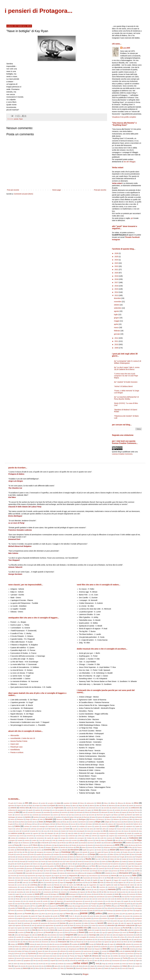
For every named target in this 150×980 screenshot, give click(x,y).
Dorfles (130, 847)
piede (91, 911)
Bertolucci (101, 819)
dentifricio (129, 843)
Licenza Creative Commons (122, 454)
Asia (17, 812)
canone (90, 826)
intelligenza (83, 876)
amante (131, 806)
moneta (46, 894)
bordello (91, 822)
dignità (61, 845)
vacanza (107, 961)
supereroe (78, 951)
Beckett (139, 817)
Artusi (138, 810)
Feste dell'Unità (49, 859)
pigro (126, 911)
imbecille (137, 871)
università (73, 961)
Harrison (34, 871)
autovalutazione (46, 815)
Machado (57, 885)
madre (64, 885)
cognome (35, 833)
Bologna (49, 822)
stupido (33, 951)
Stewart (90, 949)
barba (65, 817)
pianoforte (64, 911)
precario (127, 916)
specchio (44, 947)
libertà (35, 882)
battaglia (107, 817)
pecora (140, 906)
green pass (93, 868)
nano (49, 897)
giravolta (44, 866)
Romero (41, 932)
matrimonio (12, 890)
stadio (17, 949)
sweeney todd (129, 951)
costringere (12, 840)
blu (35, 822)
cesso (45, 831)
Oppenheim (60, 901)
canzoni (112, 826)
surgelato (97, 951)
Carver (68, 829)
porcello (55, 916)
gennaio (117, 334)
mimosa (112, 892)
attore (112, 812)
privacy (81, 918)
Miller (105, 892)
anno (100, 808)
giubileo (52, 866)
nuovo (106, 899)
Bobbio (41, 822)
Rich (138, 928)
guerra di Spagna (135, 868)
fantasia (20, 857)
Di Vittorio (34, 845)
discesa (133, 845)
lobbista (108, 882)
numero (100, 899)
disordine (28, 847)
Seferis (60, 939)
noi (26, 899)
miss (127, 892)
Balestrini (130, 815)
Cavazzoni (120, 829)
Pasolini (61, 906)
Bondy (64, 822)
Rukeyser (117, 932)
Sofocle (99, 944)
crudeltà (60, 840)
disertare (13, 847)
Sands (61, 935)
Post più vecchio (100, 190)
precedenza (136, 916)
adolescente (90, 803)
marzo (117, 327)
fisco (97, 859)
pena (27, 908)
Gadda (124, 861)
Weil (32, 968)
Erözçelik (11, 854)
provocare (93, 921)
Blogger (85, 974)
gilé (11, 866)
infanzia (98, 873)
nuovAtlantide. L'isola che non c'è (23, 738)
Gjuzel (100, 866)
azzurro (84, 815)
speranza (70, 947)
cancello (74, 826)
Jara (24, 878)
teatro (96, 953)
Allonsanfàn (15, 735)
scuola (46, 939)
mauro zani (15, 744)
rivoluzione (137, 930)
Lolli (127, 882)
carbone (18, 829)
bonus (71, 822)
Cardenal (25, 829)
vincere (30, 966)
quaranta (35, 923)
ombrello (31, 901)
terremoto (31, 956)
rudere (98, 932)
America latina (24, 808)
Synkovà (17, 954)
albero (74, 806)
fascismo (54, 857)
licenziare (49, 882)
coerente (28, 833)
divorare (63, 847)
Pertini (12, 911)
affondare (128, 803)
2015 (117, 289)
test (60, 956)
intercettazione (93, 876)
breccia (119, 822)
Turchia (125, 958)
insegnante (48, 876)
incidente (47, 873)
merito (27, 892)
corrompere (81, 838)
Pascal (47, 906)
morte (117, 894)
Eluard (32, 852)
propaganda (138, 918)
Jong (42, 878)
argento (83, 810)
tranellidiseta (15, 750)
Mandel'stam (31, 887)
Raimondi (26, 925)
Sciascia (11, 939)
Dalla (97, 840)
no (22, 899)
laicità (19, 880)
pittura (43, 914)
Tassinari (78, 954)
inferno (114, 873)
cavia (127, 829)
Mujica (140, 894)
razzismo (79, 925)
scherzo (108, 937)
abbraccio (35, 803)
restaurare (94, 928)
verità (109, 964)
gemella (82, 864)
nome (31, 899)
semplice (80, 939)
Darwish (110, 840)
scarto (49, 937)
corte (96, 838)
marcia (82, 887)
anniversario (92, 808)
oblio (126, 899)
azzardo (77, 815)
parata (128, 904)
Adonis (99, 803)
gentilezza (97, 864)
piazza (77, 911)
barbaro (72, 817)
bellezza (35, 819)
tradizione (11, 958)
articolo (125, 810)
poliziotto (110, 914)
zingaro (113, 968)
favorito (85, 857)
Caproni (11, 829)
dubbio (12, 850)
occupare (137, 899)
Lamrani (26, 880)
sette (135, 939)
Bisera (23, 822)
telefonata (115, 954)
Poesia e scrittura (17, 752)
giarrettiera (132, 864)
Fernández (21, 859)
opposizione (79, 901)
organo (119, 901)
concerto (47, 836)
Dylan (29, 850)
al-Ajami (37, 806)
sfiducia (30, 942)
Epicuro (77, 852)
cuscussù (90, 840)
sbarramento (130, 935)
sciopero (18, 939)
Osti (21, 904)
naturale (84, 897)
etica (72, 854)
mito (138, 892)
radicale (110, 923)
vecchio (41, 964)
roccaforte (21, 932)
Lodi (114, 882)
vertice (124, 964)
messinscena (48, 892)
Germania (105, 864)
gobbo (117, 866)
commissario (103, 833)
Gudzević (117, 868)
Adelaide (75, 803)
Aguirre (19, 806)
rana (33, 925)
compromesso (12, 836)
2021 (117, 269)
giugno (117, 318)
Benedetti (49, 819)
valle (10, 964)
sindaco (13, 944)
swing (10, 954)
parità (140, 904)
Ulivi (34, 961)
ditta (42, 847)
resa (58, 928)
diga (55, 845)
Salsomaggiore (25, 935)
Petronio (49, 911)
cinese (89, 831)
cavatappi (111, 829)
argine (89, 810)
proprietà (22, 921)
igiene (107, 871)
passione (86, 906)
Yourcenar (70, 968)
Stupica (26, 951)
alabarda (61, 806)
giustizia (79, 866)
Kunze (123, 878)
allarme (92, 806)
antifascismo (135, 808)
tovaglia (131, 956)
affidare (113, 803)
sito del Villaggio (130, 162)
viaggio (137, 964)
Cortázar (89, 838)
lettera (138, 880)
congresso (112, 836)
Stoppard (97, 949)
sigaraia (107, 942)
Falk (123, 854)
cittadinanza (112, 831)
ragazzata (137, 923)
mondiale (29, 894)
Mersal (34, 892)
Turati (109, 958)
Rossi (55, 932)
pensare (46, 908)
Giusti (72, 866)
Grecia (84, 868)
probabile (88, 918)
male (138, 885)
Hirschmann (86, 871)
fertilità (34, 859)
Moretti (96, 894)
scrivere (33, 939)
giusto (87, 866)
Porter (62, 916)
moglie (17, 894)
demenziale (107, 843)
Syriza (23, 954)
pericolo (112, 908)
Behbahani (20, 819)
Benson (74, 819)
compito (129, 833)
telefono (123, 954)
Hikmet (68, 871)
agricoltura (11, 806)
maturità (40, 890)
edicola (57, 850)
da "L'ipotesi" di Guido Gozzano (126, 382)
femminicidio (113, 857)
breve (132, 822)
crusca (67, 840)
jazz (29, 878)
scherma (101, 937)
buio (41, 824)
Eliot (21, 852)
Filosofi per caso (17, 747)
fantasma (27, 857)
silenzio (119, 942)
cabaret (103, 824)
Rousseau (73, 932)
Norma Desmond (41, 899)
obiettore (119, 899)
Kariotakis (61, 878)
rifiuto (39, 930)
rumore (124, 932)
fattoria (72, 857)
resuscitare (103, 928)
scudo (40, 939)
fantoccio (35, 857)
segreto (67, 939)
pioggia (138, 911)
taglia (55, 954)
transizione (27, 958)
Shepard (79, 942)
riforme (52, 930)
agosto (117, 311)
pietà (96, 911)
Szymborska (32, 954)
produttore (104, 918)
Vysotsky (18, 968)
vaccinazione (116, 961)
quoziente (79, 923)
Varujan (28, 964)
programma (120, 918)
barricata (79, 817)
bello (41, 819)
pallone (80, 904)
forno (10, 861)
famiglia (139, 854)
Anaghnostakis (59, 808)
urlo (91, 961)
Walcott (25, 968)
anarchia (69, 808)
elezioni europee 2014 (127, 850)
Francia (43, 861)
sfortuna (53, 942)
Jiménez (36, 878)
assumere (64, 812)
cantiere (97, 826)
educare (65, 850)
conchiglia (55, 836)
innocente (13, 876)
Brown (138, 822)
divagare (49, 847)
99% (27, 803)
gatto (44, 864)
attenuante (104, 812)
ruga (103, 932)
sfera (19, 942)
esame (18, 854)
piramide (20, 914)
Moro (102, 894)
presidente (43, 918)
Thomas (72, 956)
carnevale (39, 829)
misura (133, 892)
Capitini (137, 826)
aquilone (38, 810)
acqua (59, 803)
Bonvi (76, 822)
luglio (116, 315)
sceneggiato (83, 937)
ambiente (14, 808)
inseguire (57, 876)
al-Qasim (52, 806)
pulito (127, 921)
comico (94, 833)
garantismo (27, 864)
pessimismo (20, 911)
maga (85, 885)
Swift (138, 951)
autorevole (26, 815)
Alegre (81, 806)
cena (138, 829)
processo (96, 918)
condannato (71, 836)
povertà (112, 916)
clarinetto (133, 831)
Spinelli (96, 947)
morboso (89, 894)
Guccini (109, 868)
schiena (122, 937)
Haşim (41, 871)
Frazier (50, 861)
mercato (139, 890)
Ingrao (134, 873)
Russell (131, 932)
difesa (42, 845)
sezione (13, 942)
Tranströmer (37, 958)
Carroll (46, 829)
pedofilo (13, 908)
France (36, 861)
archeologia (46, 810)
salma (16, 935)
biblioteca (116, 819)
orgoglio (126, 901)
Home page (57, 190)
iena (101, 871)
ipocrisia (127, 876)
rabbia (86, 923)
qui (132, 218)
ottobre (117, 305)
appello (31, 810)
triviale (84, 958)
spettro (77, 947)
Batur (120, 817)
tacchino (49, 954)
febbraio (117, 331)
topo (109, 956)
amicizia (42, 808)
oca (131, 899)
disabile (126, 845)
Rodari (28, 932)
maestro (71, 885)
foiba (106, 859)
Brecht (126, 822)
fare (41, 857)
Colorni (63, 833)
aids (25, 806)
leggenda (109, 880)
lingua (62, 882)
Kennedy (95, 878)
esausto (25, 854)
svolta (121, 951)
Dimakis (74, 845)
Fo (101, 859)
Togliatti (86, 956)
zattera (100, 968)
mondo (37, 894)
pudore (115, 921)
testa (66, 956)
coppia (56, 838)
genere (89, 864)
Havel (48, 871)
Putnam (139, 921)
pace (46, 904)
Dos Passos (138, 847)
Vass (34, 964)
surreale (104, 951)
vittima (74, 966)
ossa (16, 904)
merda (12, 892)
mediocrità (88, 890)
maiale (115, 885)
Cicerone (71, 831)
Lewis (24, 882)
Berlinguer (82, 819)
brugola (11, 824)
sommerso (137, 944)
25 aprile (11, 803)
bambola (36, 817)
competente (121, 833)
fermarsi (13, 859)
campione (60, 826)
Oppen (52, 901)
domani (90, 847)
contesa (13, 838)
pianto (71, 911)
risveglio (97, 930)
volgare (92, 966)
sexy (140, 939)
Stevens (82, 949)
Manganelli (58, 887)
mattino (27, 890)
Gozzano (38, 868)
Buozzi (60, 824)
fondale (124, 859)
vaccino (124, 961)
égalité (85, 850)
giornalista (30, 866)
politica (99, 913)
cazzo (133, 829)
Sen (96, 939)
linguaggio (69, 882)
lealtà (89, 880)
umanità (45, 961)
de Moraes (63, 843)
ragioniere (18, 925)
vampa (22, 964)
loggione (121, 882)
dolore (84, 847)
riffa (29, 930)
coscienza (109, 838)
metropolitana (73, 892)
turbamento (117, 958)
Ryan (21, 119)
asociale (30, 812)
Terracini (23, 956)
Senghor (109, 939)
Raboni (92, 923)
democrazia (118, 843)
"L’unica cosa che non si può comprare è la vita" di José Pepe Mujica (126, 376)
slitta (51, 944)
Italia (134, 875)
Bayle (133, 817)
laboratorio (11, 880)
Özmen (40, 904)
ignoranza (114, 871)
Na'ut (43, 897)
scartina (42, 937)
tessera (48, 956)
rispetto (90, 930)
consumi (139, 836)
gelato (57, 864)
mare (89, 887)
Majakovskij (124, 885)
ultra (39, 961)
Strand (125, 949)
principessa (73, 918)
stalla (30, 949)
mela (95, 890)
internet (114, 876)
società (82, 944)
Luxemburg (34, 885)
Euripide (80, 854)
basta (93, 817)
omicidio (45, 901)
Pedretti (20, 908)
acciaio (43, 803)
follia (118, 859)
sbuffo (138, 935)
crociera (47, 840)
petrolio (42, 911)
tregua (59, 958)
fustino (104, 861)
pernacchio (129, 908)
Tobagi (79, 956)
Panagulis (94, 904)
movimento (132, 894)
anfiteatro (83, 808)
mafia (78, 885)
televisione (130, 954)
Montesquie (72, 894)
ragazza (129, 923)
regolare (20, 928)
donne (122, 847)
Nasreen (69, 897)
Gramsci (62, 868)
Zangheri (85, 968)
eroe (132, 852)
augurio (124, 812)
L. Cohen (131, 878)
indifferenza (81, 873)
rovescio (91, 932)
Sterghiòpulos (73, 949)
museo (25, 897)
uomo (80, 961)
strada (112, 949)
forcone (131, 859)
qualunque (27, 923)
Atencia (87, 812)
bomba (58, 822)
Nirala (17, 899)
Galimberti (139, 861)
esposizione (47, 854)
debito (70, 843)
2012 (117, 338)
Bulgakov (47, 824)
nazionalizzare (101, 897)
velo (47, 964)
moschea (124, 894)
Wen (43, 968)
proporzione (14, 921)
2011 (117, 341)
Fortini (16, 861)
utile (101, 961)
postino (85, 916)
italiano (10, 878)
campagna (42, 826)
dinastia (98, 845)
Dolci (78, 847)
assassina (38, 812)
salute (39, 935)
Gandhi (19, 864)
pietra (102, 911)
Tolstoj (103, 956)
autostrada (35, 815)
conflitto (87, 836)
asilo (24, 812)
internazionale (104, 876)
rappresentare (49, 925)
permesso (120, 908)
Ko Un (102, 878)
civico (120, 831)
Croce (41, 840)
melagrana (102, 890)
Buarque (29, 824)
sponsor (112, 947)
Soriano (17, 947)
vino (42, 966)
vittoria (81, 966)
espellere (39, 854)
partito (40, 906)
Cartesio (53, 829)
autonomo (18, 815)
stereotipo (63, 949)
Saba (10, 935)
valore (15, 964)
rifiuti (34, 930)
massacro (120, 887)
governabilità (20, 868)
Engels (57, 852)
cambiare (27, 826)
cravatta (20, 840)
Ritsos (122, 930)
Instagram (116, 240)
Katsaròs (70, 878)
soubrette (24, 947)
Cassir (85, 829)
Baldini (122, 815)
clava (140, 831)
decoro (92, 843)
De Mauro (54, 843)
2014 (117, 292)
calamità (128, 824)
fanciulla (13, 857)
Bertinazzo (93, 819)
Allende (104, 806)
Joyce (48, 878)
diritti (117, 845)
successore (54, 951)
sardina (102, 935)
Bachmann (100, 815)
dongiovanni (107, 847)
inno (140, 873)
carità (32, 829)
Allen (98, 806)
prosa (38, 921)
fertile (28, 859)
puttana (13, 923)
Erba (112, 852)
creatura (27, 840)
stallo (36, 949)
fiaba (59, 859)
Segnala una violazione (123, 435)
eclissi (35, 850)
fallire (128, 854)
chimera (56, 831)
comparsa (112, 833)
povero (104, 916)
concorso (63, 836)
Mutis (38, 897)
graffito (55, 868)
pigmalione (119, 911)
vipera (56, 966)
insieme (64, 876)
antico (127, 808)
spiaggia (89, 947)
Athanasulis (95, 812)
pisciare (37, 914)
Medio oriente (76, 889)
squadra (137, 947)
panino (116, 904)
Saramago (93, 935)
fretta (56, 861)
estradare (56, 854)
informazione (124, 873)
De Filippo (138, 840)
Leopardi (124, 880)
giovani (37, 866)
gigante (140, 864)
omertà (38, 901)
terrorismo (40, 956)
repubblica (51, 928)
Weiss (37, 968)
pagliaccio (67, 904)
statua (51, 949)
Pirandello (28, 914)
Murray (18, 897)
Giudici (59, 866)
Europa (92, 854)
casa (74, 829)
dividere (56, 847)
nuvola (112, 899)
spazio (37, 947)
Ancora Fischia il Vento (19, 741)
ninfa (12, 899)
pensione (63, 908)
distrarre (36, 847)
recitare (93, 925)
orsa (132, 901)
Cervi (40, 831)
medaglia (66, 890)
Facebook (136, 237)
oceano (11, 901)
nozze (88, 899)
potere (98, 916)
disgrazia (21, 847)
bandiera (58, 817)
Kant (54, 878)
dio (103, 845)
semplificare (89, 939)
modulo (11, 894)
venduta (69, 964)
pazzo (129, 906)
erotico (138, 852)
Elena (106, 850)
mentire (124, 890)
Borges (98, 822)
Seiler (74, 939)
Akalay (31, 806)
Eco (40, 850)
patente (101, 906)
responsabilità (66, 928)
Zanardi (78, 968)
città (104, 831)
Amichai (34, 808)
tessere (55, 956)
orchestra (100, 901)
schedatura (92, 937)
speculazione (53, 947)
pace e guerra (55, 904)
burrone (73, 824)
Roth (67, 932)
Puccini (109, 921)
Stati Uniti (43, 949)
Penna (33, 908)
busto (84, 824)
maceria (49, 885)
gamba (12, 864)
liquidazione (79, 882)
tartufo (71, 954)
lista (86, 882)
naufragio (91, 897)
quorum (71, 923)
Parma (13, 906)
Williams (55, 968)
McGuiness (57, 890)
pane (101, 904)
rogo (35, 932)
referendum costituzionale (126, 925)
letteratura (11, 882)
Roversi (82, 932)
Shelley (72, 942)
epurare (92, 852)
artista (132, 810)
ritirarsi (104, 930)
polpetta (130, 914)
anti (121, 808)
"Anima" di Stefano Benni (123, 386)
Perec (106, 908)
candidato (82, 826)
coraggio (63, 838)
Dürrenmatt (21, 850)
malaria (132, 885)
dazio (122, 840)
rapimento (40, 925)
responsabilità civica (80, 928)
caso (79, 829)
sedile (53, 939)
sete (130, 939)
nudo (93, 899)
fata (60, 857)
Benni (67, 819)
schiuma (130, 937)
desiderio (137, 843)
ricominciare (12, 930)
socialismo (66, 944)
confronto (94, 836)
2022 (117, 266)
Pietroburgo (110, 911)
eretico (118, 852)
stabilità (11, 949)
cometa (88, 833)
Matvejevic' (48, 890)
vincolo (37, 966)
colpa (69, 833)
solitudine (128, 944)
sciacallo (137, 937)
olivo (25, 901)
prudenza (101, 921)
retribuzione (117, 928)
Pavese (122, 906)
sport (118, 947)
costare (124, 838)
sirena (45, 944)
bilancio (137, 819)
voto (131, 966)
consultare (131, 836)
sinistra (21, 944)
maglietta (108, 885)
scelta (75, 937)
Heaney (54, 871)
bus (79, 824)
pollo (124, 914)
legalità (95, 880)
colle (57, 833)
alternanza (112, 806)
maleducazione (13, 887)
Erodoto (125, 852)
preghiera (20, 918)
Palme (87, 904)
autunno (56, 815)
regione (13, 928)
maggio (117, 321)
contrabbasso (22, 838)
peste (36, 911)
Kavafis (78, 878)
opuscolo (88, 901)
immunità (11, 873)
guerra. (10, 871)
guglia (28, 871)
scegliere (68, 937)
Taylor (90, 954)
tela (103, 954)
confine (80, 836)
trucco (90, 958)
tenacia (10, 956)
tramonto (19, 958)
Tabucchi (41, 954)
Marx (95, 887)
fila (82, 859)
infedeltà (107, 873)
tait (65, 954)
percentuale (84, 908)
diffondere (49, 845)
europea (101, 854)
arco (54, 810)
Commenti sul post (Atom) (23, 194)
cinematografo (80, 831)
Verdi (97, 964)
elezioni (113, 850)
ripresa (74, 930)
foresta (138, 859)
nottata (67, 899)
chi (50, 831)
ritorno (110, 930)
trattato (52, 958)
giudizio (66, 866)
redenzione (101, 925)
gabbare (117, 861)
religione (36, 928)
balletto (137, 815)
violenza (49, 966)
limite (56, 882)
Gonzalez (11, 868)
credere (34, 840)
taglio (61, 954)
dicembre (118, 298)
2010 (117, 344)
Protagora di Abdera (72, 921)
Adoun (106, 803)
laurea (67, 880)
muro (12, 897)
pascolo (54, 906)
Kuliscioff (116, 878)
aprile (116, 324)
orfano (112, 901)
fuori (98, 861)
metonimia (64, 892)
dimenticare (82, 845)
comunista (39, 836)
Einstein (99, 850)
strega (140, 949)
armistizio (118, 810)
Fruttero (68, 861)
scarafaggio (27, 937)
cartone (61, 829)
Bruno (17, 824)
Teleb (108, 954)
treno (64, 958)
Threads (128, 237)
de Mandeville (44, 843)
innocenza (22, 876)
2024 (117, 260)
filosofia (88, 859)
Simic (131, 942)
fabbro (112, 854)
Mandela (40, 887)
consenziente (121, 836)
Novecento (80, 899)
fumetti (80, 861)
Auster (10, 815)
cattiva (104, 829)
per (77, 908)
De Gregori (15, 843)
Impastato (19, 873)
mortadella (109, 894)
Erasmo (106, 852)
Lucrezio (19, 885)
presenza (35, 918)
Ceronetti (24, 831)
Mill (100, 892)
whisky (48, 968)
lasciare (47, 880)
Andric (76, 808)
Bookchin (83, 822)
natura (76, 897)
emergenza (40, 852)
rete (110, 928)
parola (28, 906)
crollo (54, 840)
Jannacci (18, 878)
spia (83, 947)
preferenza (12, 918)
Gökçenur (137, 866)
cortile (102, 838)
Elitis (26, 852)
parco (134, 904)
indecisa (62, 873)
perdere (100, 908)
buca (36, 824)
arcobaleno (61, 810)
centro (17, 831)
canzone (104, 826)
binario (10, 822)
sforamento (45, 942)
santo (85, 935)
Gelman (70, 864)
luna (26, 885)
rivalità (129, 930)
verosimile (117, 964)
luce (132, 882)
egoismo (92, 850)
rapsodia (58, 925)
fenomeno (130, 857)
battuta (114, 817)
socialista (75, 944)
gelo (76, 864)
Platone (68, 914)
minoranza (120, 892)
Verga (104, 964)
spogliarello (104, 947)
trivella (78, 958)
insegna (40, 876)
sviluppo (112, 951)
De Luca (35, 843)
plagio (61, 914)
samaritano (53, 935)
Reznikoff (126, 928)
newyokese (138, 897)
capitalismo (129, 826)
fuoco (93, 861)
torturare (123, 956)
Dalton (103, 840)
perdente (92, 908)
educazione (74, 850)
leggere (116, 880)
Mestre (56, 892)
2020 (117, 273)
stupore (40, 951)
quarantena (44, 923)
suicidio (70, 951)
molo (23, 894)
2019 (117, 276)
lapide (40, 880)
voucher (137, 966)
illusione (129, 871)
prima (57, 918)
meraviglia (131, 890)
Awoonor (63, 815)
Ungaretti (53, 961)
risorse (81, 930)
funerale (86, 861)
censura (11, 831)
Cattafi (98, 829)
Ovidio (34, 904)
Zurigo (130, 968)
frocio (61, 861)
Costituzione (134, 838)
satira (114, 935)
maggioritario (93, 885)
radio (122, 923)
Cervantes (32, 831)
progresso (129, 918)
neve (123, 897)
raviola (65, 925)
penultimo (71, 908)
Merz (40, 892)
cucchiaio (74, 840)
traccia (138, 956)
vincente (23, 966)
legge (101, 880)
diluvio (67, 845)
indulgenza (90, 873)
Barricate (87, 817)
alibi (86, 806)
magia (101, 885)
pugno (121, 921)
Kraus (109, 878)
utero (96, 961)
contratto (31, 838)
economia (48, 850)
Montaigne (54, 894)
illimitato (122, 871)
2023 (117, 263)
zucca (124, 968)
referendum (111, 925)
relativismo (28, 928)
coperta (49, 838)
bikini (131, 819)
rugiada (109, 932)
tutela (12, 961)
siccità (86, 942)
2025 (117, 257)
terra (17, 956)
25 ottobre (19, 803)
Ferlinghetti (138, 857)
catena (91, 829)
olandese (18, 901)
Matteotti (20, 890)
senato (102, 939)
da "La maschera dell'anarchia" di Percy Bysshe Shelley (126, 398)
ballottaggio (12, 817)
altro (119, 806)
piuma (49, 914)
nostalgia (60, 899)
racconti (100, 923)
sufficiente (63, 951)
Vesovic (131, 964)
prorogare (30, 921)
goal (111, 866)
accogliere (51, 803)
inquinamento (31, 876)
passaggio (78, 906)
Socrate (91, 944)
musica (32, 897)
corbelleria (71, 838)
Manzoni (67, 887)
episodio (85, 852)
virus (62, 966)
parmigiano (21, 906)
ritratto (116, 930)
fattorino (79, 857)
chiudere (63, 831)
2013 (117, 295)
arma (111, 810)
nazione (110, 897)
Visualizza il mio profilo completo (124, 117)
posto (91, 916)
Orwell (138, 901)
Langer (33, 880)
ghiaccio (124, 864)
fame (133, 854)
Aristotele (104, 810)
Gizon (93, 866)
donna (115, 847)
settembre (118, 308)
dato (117, 840)
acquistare (67, 803)
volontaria (100, 966)
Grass (78, 868)
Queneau (63, 923)
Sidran (100, 942)
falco (118, 854)
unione (60, 961)
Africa (136, 803)
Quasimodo (53, 923)
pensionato (54, 908)
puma (133, 921)
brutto (23, 824)
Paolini (122, 904)
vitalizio (68, 966)
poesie (16, 119)
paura (116, 906)
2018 (117, 279)
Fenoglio (122, 857)
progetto (112, 918)
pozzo (121, 916)
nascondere (56, 897)
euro (86, 854)
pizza (55, 914)
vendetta (53, 964)
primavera (64, 918)
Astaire (72, 812)
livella (102, 882)
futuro (110, 861)
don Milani (98, 847)
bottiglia (107, 822)
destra (10, 845)
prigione (51, 918)
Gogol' (130, 866)
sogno (112, 944)
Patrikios (108, 906)
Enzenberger (66, 852)
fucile (74, 861)
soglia (106, 944)
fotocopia (23, 861)
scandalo (19, 937)
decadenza (84, 843)
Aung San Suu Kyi (134, 812)
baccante (91, 815)
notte (73, 899)
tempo (138, 954)
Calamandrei (120, 824)
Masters (129, 887)
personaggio (138, 908)
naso (63, 897)
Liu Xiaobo (94, 882)
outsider (27, 904)
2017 (117, 282)
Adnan (82, 803)
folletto (112, 859)
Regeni (140, 925)
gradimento (47, 868)
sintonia (32, 944)
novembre (118, 302)
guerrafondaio (19, 871)
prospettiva (50, 921)
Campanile (51, 826)
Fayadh (92, 857)
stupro (46, 951)
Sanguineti (69, 935)
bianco (109, 819)
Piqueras (11, 914)
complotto (137, 833)
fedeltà (99, 857)
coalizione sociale (16, 833)
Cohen (43, 833)
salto (33, 935)
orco (107, 901)
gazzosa (51, 864)
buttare (90, 824)
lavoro (74, 880)
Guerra (124, 868)
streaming (133, 949)
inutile (120, 876)
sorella (10, 947)
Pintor (131, 911)
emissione (49, 852)
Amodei (49, 808)
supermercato (87, 951)
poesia (75, 914)
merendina (20, 892)
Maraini (75, 887)
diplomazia (109, 845)
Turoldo (140, 958)
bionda (17, 822)
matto (33, 890)
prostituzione (59, 921)
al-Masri (45, 806)
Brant (113, 822)
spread (131, 947)
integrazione (73, 876)
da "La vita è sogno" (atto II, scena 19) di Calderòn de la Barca (127, 368)
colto (81, 833)
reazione (86, 925)
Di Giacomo (25, 845)
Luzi (42, 885)
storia (104, 949)
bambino (28, 817)
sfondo (37, 942)
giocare (17, 866)
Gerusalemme (115, 864)
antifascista (12, 810)
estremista (64, 854)
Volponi (107, 966)
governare (29, 868)
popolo (33, 916)
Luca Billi (126, 48)
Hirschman (77, 871)
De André (129, 840)
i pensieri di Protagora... (39, 11)
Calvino (17, 826)
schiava (115, 937)
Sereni (124, 939)
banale (43, 817)
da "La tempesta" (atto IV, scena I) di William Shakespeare (128, 362)
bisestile (30, 822)
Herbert (61, 871)
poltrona (137, 914)
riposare (67, 930)
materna (137, 887)
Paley (74, 904)
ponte (19, 916)
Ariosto (96, 810)
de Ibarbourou (25, 843)
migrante (83, 892)
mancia (22, 887)
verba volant (81, 963)
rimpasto (60, 930)
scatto (55, 937)
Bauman (127, 817)
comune (21, 836)
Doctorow (71, 847)
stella (56, 949)
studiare (19, 951)
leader (82, 880)
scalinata (11, 937)
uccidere (19, 961)
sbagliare (121, 935)
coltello (75, 833)
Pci (134, 906)
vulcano (11, 968)
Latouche (55, 880)
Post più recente (13, 190)
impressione (38, 873)
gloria (106, 866)
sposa (124, 947)
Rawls (72, 925)
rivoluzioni (12, 932)
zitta (118, 968)
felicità (105, 857)
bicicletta (124, 819)
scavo (61, 937)
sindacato (139, 942)
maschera (102, 887)
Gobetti (123, 866)
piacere (56, 911)
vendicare (61, 964)
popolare (26, 916)
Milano (95, 892)
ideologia (95, 871)
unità (66, 961)
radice (116, 923)
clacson (126, 831)
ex (107, 854)
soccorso (57, 944)
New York (130, 897)
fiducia (72, 859)
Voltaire (125, 966)
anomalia (106, 808)
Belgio (28, 819)
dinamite (90, 845)
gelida (64, 864)
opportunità (69, 901)
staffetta (24, 949)
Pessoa (28, 911)
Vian (10, 966)
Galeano (131, 861)
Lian (30, 882)
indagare (55, 873)
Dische (140, 845)
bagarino (108, 815)
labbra (138, 878)
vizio (86, 966)
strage (118, 949)
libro (42, 882)
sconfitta (26, 939)
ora (94, 901)
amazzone (139, 806)
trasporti (45, 958)
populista (47, 916)
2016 (117, 286)
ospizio (10, 904)
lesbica (131, 880)
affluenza (120, 803)
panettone (108, 904)
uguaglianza (27, 961)
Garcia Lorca (36, 864)
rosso (61, 932)
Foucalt (30, 861)
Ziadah (106, 968)
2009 (117, 348)
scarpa (35, 937)
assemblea (47, 812)
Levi (18, 882)
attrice (118, 812)
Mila (89, 892)
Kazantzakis (87, 878)
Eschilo (32, 854)
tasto (84, 954)
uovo (86, 961)
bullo (54, 824)
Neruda (117, 897)
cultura (82, 840)
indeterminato (71, 873)
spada (31, 947)
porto (79, 916)
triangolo (71, 958)
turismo (133, 958)
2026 (117, 253)
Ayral (70, 815)
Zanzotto (93, 968)
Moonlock (81, 894)
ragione (11, 925)
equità (99, 852)
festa (40, 859)
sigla (113, 942)
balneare (20, 817)
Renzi (44, 928)
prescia (27, 918)
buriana (66, 824)
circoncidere (97, 831)
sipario (39, 944)
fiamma (65, 859)
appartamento (22, 810)
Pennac (39, 908)
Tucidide (97, 958)
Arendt (76, 810)
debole (77, 843)
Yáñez (62, 968)
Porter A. (72, 916)
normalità (52, 899)
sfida (24, 942)
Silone (125, 942)
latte (62, 880)
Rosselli (48, 932)
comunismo (30, 836)
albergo (68, 806)
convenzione (40, 838)
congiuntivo (103, 836)
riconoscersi (21, 930)
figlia (77, 859)
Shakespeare (62, 942)
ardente (69, 810)
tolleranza (95, 956)
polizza (118, 914)
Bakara (116, 815)
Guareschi (101, 868)
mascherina (111, 887)
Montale (62, 894)
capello (121, 826)
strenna (13, 951)
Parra (34, 906)
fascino (47, 857)
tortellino (116, 956)
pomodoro (11, 916)
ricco (133, 928)
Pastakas (94, 906)
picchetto (84, 911)
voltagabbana (116, 966)
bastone (100, 817)
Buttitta (97, 824)
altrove (124, 806)
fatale (65, 857)
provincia (85, 921)
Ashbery (11, 812)
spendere (62, 947)
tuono (104, 958)
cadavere (111, 824)
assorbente (56, 812)
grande (72, 868)
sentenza (116, 939)
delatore (99, 843)
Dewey (17, 845)
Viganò (16, 966)
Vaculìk (131, 961)
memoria (112, 889)
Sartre (108, 935)
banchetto (51, 817)
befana (12, 819)
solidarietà (119, 944)
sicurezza (93, 942)
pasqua (70, 906)
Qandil (19, 923)
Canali (67, 826)
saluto (46, 935)
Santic (79, 935)
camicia (34, 826)
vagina (138, 961)
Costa (117, 838)
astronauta (80, 812)
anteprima (115, 808)
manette (49, 887)
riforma (46, 930)
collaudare (50, 833)
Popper (40, 916)
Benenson (60, 819)
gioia (23, 866)
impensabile (29, 873)
